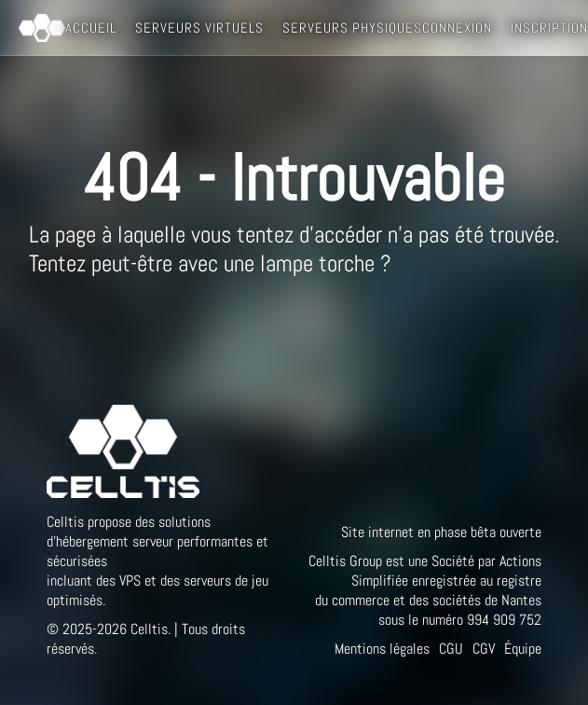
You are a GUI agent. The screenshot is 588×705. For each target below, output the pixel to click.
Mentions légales (382, 649)
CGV (484, 649)
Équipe (523, 649)
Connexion (457, 28)
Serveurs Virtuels (199, 28)
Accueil (91, 28)
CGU (451, 649)
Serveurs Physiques (352, 28)
